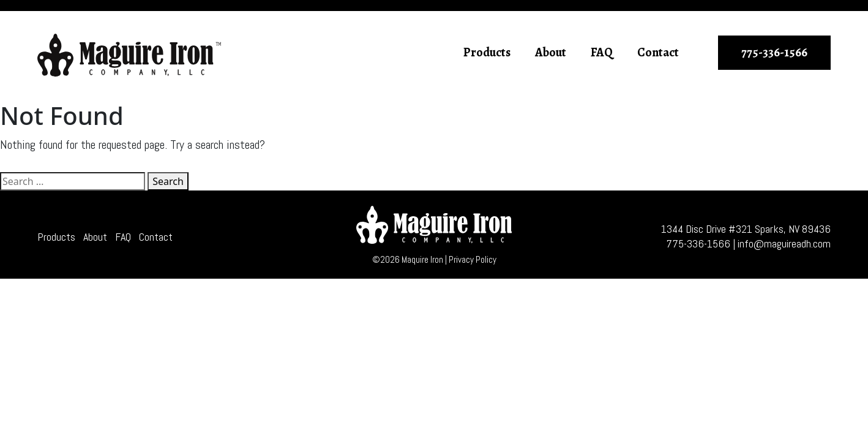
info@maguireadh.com (784, 243)
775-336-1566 (774, 52)
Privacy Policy (473, 259)
